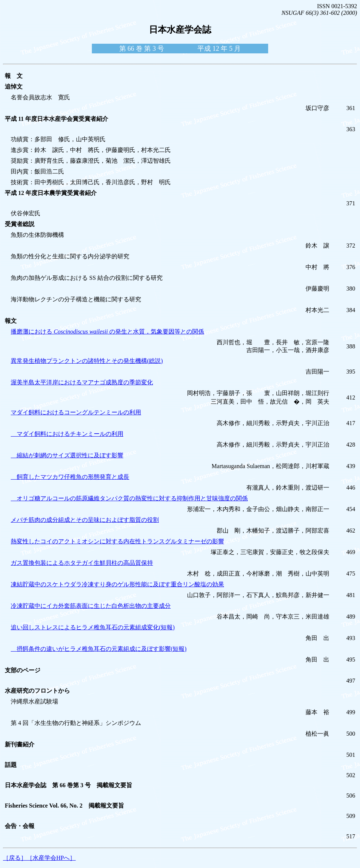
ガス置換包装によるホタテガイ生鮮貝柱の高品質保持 (82, 563)
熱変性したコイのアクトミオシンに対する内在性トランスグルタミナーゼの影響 (117, 541)
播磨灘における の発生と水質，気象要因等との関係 (107, 332)
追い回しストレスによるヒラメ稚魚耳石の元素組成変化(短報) (93, 627)
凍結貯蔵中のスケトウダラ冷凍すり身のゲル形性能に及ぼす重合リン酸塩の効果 (117, 584)
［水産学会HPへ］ (51, 858)
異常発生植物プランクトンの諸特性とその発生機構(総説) (87, 361)
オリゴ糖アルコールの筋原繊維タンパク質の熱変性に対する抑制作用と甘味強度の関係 (129, 498)
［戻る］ (15, 858)
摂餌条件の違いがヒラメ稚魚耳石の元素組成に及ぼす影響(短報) (99, 649)
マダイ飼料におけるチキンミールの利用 (67, 434)
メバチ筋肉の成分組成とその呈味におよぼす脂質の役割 (85, 520)
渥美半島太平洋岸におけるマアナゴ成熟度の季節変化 (82, 382)
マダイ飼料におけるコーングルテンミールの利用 (76, 412)
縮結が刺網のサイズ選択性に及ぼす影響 (67, 455)
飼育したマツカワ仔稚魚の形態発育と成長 (70, 477)
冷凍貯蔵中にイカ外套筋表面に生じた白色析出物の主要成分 (91, 606)
